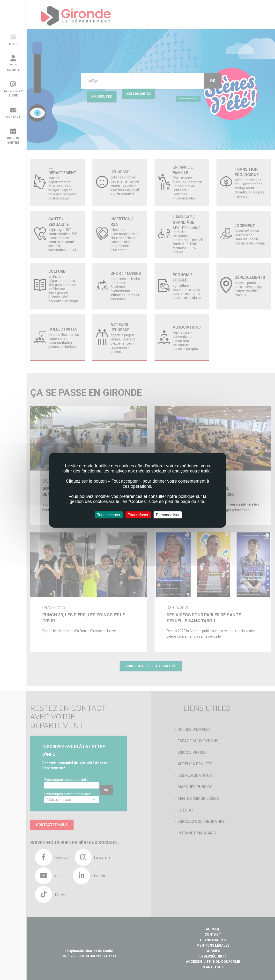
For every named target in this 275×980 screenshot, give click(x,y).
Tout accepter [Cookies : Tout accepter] (109, 515)
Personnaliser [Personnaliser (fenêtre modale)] (168, 515)
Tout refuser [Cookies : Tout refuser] (138, 515)
